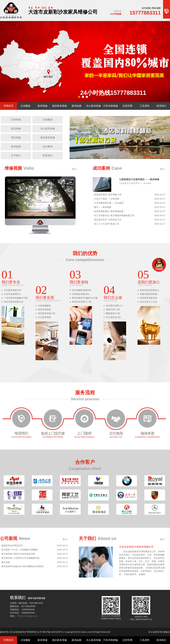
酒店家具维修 (59, 106)
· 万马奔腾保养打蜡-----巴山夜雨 (108, 203)
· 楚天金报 (5, 562)
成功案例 (48, 147)
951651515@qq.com (27, 616)
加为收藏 (146, 8)
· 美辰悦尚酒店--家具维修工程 (107, 195)
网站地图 (156, 8)
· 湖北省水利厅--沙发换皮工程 (107, 220)
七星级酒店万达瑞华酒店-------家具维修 (139, 179)
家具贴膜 (76, 106)
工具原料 (144, 106)
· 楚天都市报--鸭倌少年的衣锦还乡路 (18, 554)
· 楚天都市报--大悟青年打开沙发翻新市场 (20, 558)
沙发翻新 (25, 106)
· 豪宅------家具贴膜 (102, 207)
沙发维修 (16, 120)
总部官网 (127, 106)
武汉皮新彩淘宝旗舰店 (159, 632)
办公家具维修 (93, 106)
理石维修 (16, 138)
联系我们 (161, 106)
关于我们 (16, 156)
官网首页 (8, 106)
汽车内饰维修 (110, 106)
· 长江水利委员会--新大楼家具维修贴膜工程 (114, 216)
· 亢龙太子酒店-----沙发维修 (106, 199)
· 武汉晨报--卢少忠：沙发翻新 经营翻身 (19, 550)
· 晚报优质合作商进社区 (11, 546)
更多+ (74, 169)
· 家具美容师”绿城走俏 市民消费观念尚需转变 (22, 566)
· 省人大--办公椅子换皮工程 (106, 224)
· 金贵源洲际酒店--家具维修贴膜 (108, 211)
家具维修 (42, 106)
